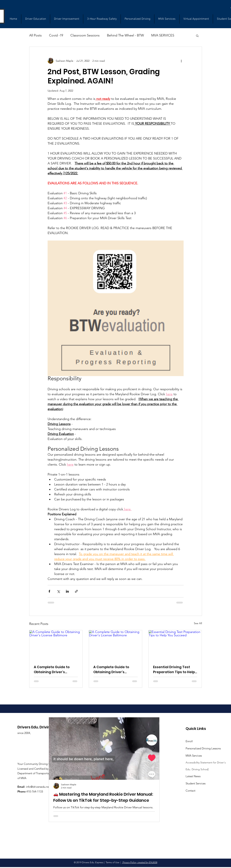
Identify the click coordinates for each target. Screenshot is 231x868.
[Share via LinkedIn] (67, 591)
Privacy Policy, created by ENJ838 (140, 862)
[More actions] (181, 61)
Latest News (193, 776)
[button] (197, 36)
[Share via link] (76, 591)
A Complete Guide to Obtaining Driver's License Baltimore (52, 670)
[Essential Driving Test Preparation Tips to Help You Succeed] (175, 645)
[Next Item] (153, 749)
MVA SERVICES (163, 35)
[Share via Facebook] (49, 591)
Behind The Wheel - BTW (125, 35)
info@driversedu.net (38, 787)
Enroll (189, 741)
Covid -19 (56, 35)
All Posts (35, 35)
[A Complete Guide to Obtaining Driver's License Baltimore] (56, 645)
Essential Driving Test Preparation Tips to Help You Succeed (174, 670)
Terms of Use (112, 862)
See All (198, 623)
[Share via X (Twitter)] (58, 591)
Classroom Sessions (85, 35)
